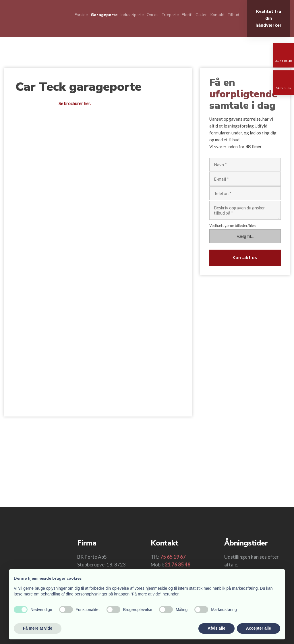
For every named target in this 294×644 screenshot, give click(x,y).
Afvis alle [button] (216, 628)
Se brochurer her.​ (75, 103)
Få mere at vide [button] (38, 628)
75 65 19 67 (173, 557)
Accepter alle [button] (259, 628)
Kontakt (217, 15)
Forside (81, 15)
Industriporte (132, 15)
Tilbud (233, 15)
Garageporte (104, 15)
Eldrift (187, 15)
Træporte (170, 15)
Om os (153, 15)
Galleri (202, 15)
